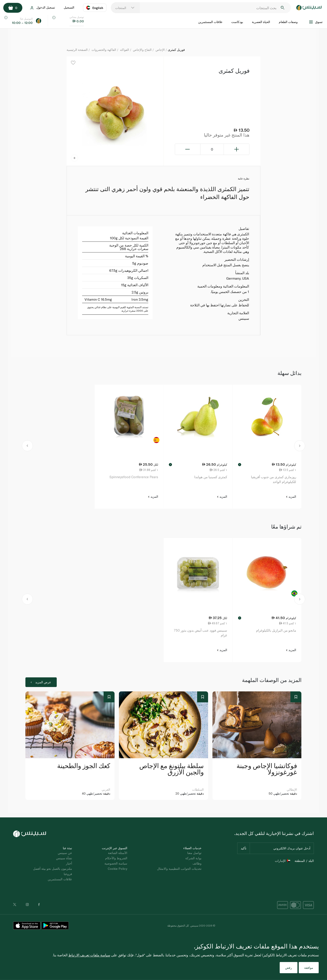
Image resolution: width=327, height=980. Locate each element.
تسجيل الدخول (42, 8)
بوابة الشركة (193, 858)
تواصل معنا (194, 853)
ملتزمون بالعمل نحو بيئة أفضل (53, 869)
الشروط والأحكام (116, 858)
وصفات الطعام (288, 22)
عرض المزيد (41, 682)
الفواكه (125, 50)
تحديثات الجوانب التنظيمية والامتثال (179, 869)
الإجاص (160, 50)
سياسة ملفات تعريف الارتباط (89, 955)
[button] (27, 447)
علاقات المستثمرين (210, 22)
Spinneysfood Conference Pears (134, 477)
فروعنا (68, 874)
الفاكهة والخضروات (104, 50)
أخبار (69, 863)
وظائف (197, 863)
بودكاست (237, 22)
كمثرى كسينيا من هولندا (211, 477)
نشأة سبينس (64, 858)
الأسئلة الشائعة (118, 853)
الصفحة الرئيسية (77, 50)
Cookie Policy (118, 869)
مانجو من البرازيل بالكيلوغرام (276, 630)
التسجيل (69, 7)
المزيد (291, 497)
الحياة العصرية (261, 22)
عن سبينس (65, 853)
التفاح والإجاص (142, 50)
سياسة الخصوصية (116, 863)
